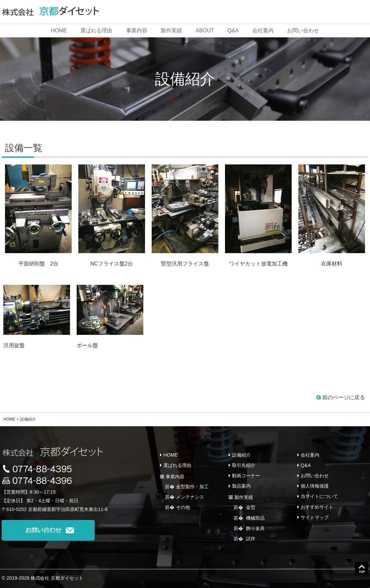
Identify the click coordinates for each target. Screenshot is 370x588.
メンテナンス (190, 497)
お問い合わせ (303, 31)
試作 (250, 539)
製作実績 (171, 31)
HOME (59, 31)
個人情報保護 (315, 486)
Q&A (233, 31)
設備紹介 (241, 455)
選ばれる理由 (96, 31)
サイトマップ (315, 517)
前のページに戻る (341, 397)
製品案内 (241, 486)
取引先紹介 (244, 465)
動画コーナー (246, 476)
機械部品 (255, 518)
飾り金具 (255, 528)
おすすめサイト (317, 507)
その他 (183, 507)
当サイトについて (319, 496)
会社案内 (263, 31)
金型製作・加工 (192, 487)
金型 (250, 507)
